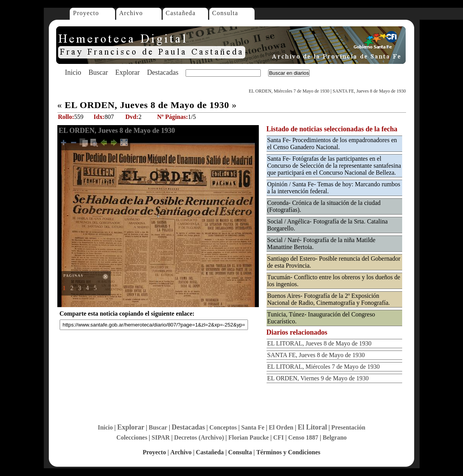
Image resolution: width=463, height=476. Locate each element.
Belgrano (335, 437)
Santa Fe (253, 427)
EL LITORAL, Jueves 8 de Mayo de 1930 (319, 343)
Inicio (73, 72)
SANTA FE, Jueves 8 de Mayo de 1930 (369, 91)
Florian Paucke (248, 437)
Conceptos (223, 427)
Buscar (98, 72)
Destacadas (163, 72)
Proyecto (86, 13)
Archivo (131, 13)
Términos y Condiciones (288, 452)
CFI (279, 437)
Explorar (127, 72)
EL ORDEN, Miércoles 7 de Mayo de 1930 (289, 91)
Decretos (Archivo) (199, 437)
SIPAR (161, 437)
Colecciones (132, 437)
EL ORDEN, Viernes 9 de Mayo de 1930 (318, 378)
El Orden (281, 427)
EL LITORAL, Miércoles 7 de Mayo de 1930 (324, 367)
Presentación (348, 427)
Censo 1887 (303, 437)
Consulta (225, 13)
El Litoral (312, 427)
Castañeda (181, 13)
